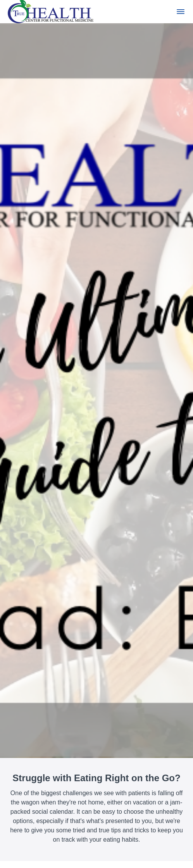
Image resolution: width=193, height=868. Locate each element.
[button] (181, 12)
